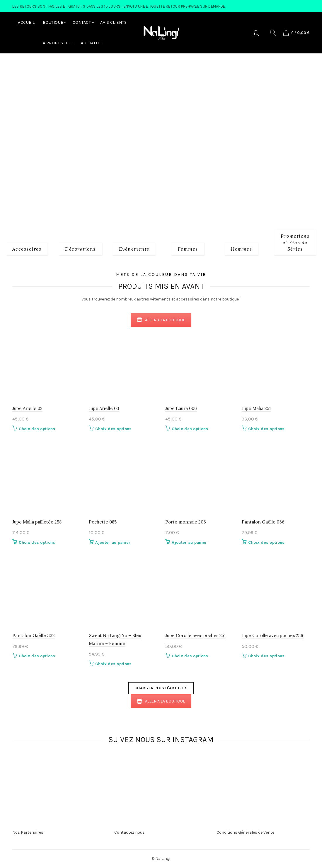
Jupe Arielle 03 (104, 408)
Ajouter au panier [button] (113, 542)
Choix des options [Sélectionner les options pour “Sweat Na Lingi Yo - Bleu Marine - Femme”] (113, 664)
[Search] (273, 33)
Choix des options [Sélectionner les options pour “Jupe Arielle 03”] (113, 429)
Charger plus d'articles (161, 688)
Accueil (26, 22)
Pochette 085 (103, 522)
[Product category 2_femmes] (188, 249)
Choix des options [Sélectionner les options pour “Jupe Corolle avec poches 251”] (190, 656)
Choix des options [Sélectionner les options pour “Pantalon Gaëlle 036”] (266, 542)
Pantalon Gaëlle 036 (263, 522)
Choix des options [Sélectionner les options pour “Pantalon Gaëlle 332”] (37, 656)
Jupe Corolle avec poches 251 (195, 635)
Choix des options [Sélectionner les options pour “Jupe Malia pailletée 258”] (37, 542)
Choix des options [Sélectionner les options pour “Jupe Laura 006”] (190, 429)
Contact (82, 22)
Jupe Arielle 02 (27, 408)
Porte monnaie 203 (186, 522)
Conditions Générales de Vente (245, 832)
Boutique (53, 22)
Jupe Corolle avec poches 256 (272, 635)
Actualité (91, 43)
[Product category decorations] (80, 249)
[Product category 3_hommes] (241, 249)
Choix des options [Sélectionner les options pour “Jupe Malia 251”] (266, 429)
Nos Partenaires (28, 832)
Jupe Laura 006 (181, 408)
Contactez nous (130, 832)
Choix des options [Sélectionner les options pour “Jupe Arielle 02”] (37, 429)
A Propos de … (58, 43)
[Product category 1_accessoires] (27, 249)
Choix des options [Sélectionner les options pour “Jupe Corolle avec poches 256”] (266, 656)
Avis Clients (113, 22)
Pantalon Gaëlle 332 (34, 635)
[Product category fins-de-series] (295, 242)
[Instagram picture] (86, 767)
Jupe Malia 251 (256, 408)
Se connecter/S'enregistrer (256, 33)
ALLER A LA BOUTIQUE (161, 320)
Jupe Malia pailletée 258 (37, 522)
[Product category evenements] (134, 249)
